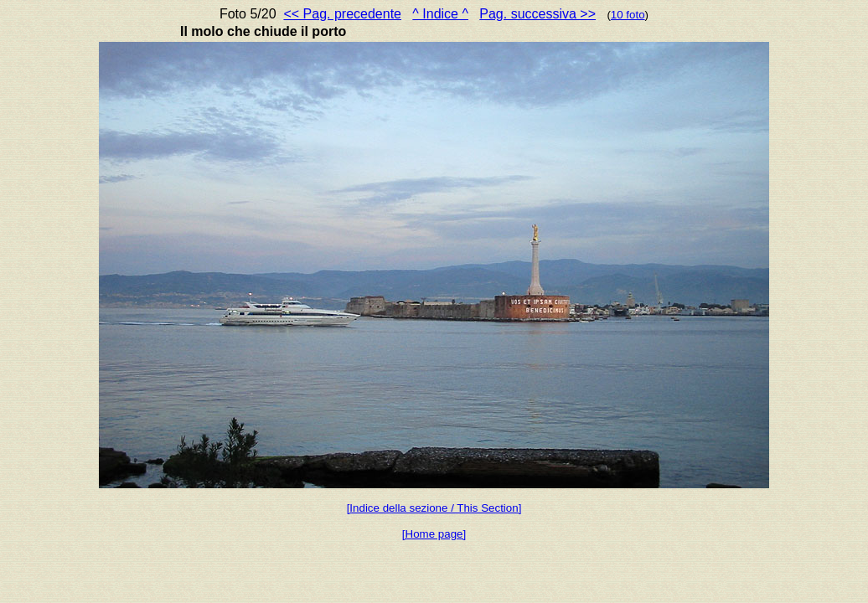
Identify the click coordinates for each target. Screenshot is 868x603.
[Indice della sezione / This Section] (434, 508)
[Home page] (434, 534)
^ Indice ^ (440, 14)
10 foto (628, 15)
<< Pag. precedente (342, 14)
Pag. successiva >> (537, 14)
